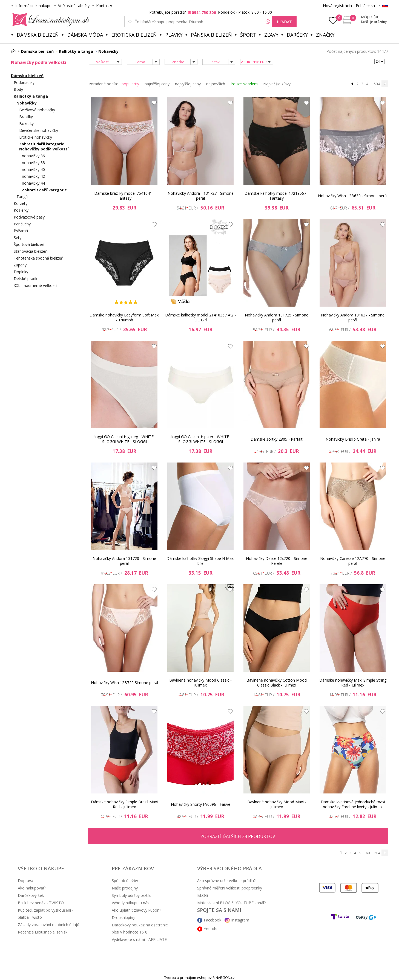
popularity (130, 84)
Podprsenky (24, 82)
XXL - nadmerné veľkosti (35, 285)
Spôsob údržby (125, 881)
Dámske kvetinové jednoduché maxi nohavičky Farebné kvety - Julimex (353, 804)
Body (18, 89)
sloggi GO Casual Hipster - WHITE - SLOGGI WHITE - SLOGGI (200, 439)
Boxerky (26, 123)
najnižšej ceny (157, 84)
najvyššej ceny (188, 84)
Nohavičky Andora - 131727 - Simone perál (201, 196)
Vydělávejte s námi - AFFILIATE (139, 939)
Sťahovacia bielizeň (31, 251)
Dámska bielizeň (38, 35)
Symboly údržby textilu (132, 895)
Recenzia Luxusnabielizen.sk (43, 932)
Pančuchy (22, 224)
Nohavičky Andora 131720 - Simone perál (124, 561)
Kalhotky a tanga (31, 96)
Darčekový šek (31, 895)
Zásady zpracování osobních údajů (49, 925)
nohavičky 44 (33, 183)
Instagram (240, 920)
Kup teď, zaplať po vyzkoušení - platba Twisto (46, 914)
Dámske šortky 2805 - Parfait (277, 439)
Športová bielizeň (29, 244)
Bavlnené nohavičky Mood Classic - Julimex (200, 683)
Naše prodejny (125, 888)
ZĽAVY (271, 35)
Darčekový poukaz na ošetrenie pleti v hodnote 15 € (140, 928)
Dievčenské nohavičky (39, 130)
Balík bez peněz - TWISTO (41, 903)
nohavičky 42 (33, 176)
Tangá (22, 197)
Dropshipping (124, 918)
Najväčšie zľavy (277, 84)
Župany (20, 265)
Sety (18, 238)
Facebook (213, 920)
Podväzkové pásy (29, 217)
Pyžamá (21, 231)
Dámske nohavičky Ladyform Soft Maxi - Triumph (124, 317)
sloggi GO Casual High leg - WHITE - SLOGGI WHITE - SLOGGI (124, 439)
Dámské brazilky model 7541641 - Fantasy (124, 196)
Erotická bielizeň (134, 35)
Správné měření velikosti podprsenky (230, 888)
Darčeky (297, 35)
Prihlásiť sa (365, 6)
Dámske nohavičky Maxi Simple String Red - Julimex (353, 683)
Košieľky (21, 210)
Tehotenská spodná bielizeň (39, 258)
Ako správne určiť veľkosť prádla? (226, 881)
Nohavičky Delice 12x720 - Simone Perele (277, 561)
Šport (248, 35)
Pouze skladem (244, 84)
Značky (325, 35)
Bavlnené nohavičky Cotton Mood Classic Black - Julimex (277, 683)
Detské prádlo (26, 279)
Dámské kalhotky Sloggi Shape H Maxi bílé (200, 561)
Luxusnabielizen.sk (50, 20)
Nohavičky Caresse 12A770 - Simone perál (353, 561)
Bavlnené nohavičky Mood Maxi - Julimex (277, 804)
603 (369, 853)
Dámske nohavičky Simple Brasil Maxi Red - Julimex (124, 804)
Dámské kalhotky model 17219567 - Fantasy (277, 196)
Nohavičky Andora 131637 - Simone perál (353, 317)
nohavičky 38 (33, 163)
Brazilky (26, 117)
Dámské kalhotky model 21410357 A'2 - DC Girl (200, 317)
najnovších (216, 84)
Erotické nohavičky (36, 137)
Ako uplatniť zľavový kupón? (136, 910)
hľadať (284, 22)
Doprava (25, 881)
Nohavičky (27, 103)
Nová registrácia (337, 6)
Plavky (174, 35)
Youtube (211, 929)
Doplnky (21, 272)
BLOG (203, 895)
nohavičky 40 (33, 169)
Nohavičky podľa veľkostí (44, 149)
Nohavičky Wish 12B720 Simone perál (124, 683)
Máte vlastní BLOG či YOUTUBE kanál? (231, 903)
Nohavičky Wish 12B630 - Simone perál (353, 196)
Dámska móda (85, 35)
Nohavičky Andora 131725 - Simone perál (277, 317)
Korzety (21, 203)
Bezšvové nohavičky (37, 110)
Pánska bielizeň (211, 35)
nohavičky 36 (33, 156)
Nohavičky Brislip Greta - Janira (353, 439)
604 (377, 84)
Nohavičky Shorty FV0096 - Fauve (201, 804)
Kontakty (104, 6)
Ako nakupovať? (32, 888)
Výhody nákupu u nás (130, 903)
